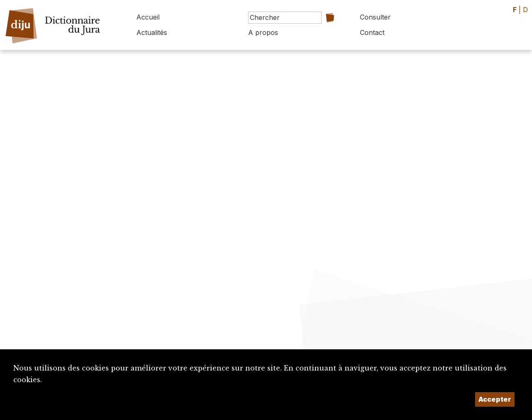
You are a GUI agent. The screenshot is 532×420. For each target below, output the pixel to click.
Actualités (152, 32)
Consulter (375, 17)
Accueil (148, 17)
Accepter (495, 399)
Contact (372, 32)
